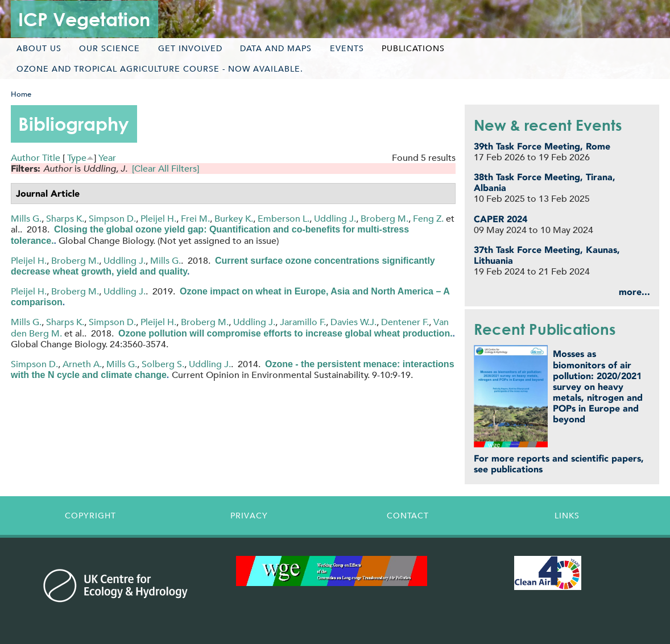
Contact (408, 516)
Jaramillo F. (303, 322)
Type (77, 158)
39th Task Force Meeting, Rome (542, 146)
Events (347, 48)
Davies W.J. (353, 322)
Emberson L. (284, 219)
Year (107, 158)
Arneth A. (82, 364)
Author (25, 158)
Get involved (190, 48)
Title (51, 158)
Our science (109, 48)
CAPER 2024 (501, 219)
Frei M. (195, 219)
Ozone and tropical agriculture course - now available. (160, 69)
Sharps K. (65, 219)
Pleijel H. (158, 219)
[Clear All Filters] (166, 169)
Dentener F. (405, 322)
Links (567, 516)
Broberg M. (384, 219)
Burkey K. (234, 219)
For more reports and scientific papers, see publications (559, 464)
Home (21, 94)
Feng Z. (428, 219)
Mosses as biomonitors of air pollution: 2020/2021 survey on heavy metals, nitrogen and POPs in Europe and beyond (598, 387)
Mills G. (26, 219)
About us (39, 48)
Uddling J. (335, 219)
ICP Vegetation (84, 19)
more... (634, 292)
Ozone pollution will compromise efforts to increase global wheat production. (286, 333)
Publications (413, 48)
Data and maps (276, 48)
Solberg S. (163, 364)
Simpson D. (112, 219)
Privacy (249, 516)
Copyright (90, 516)
